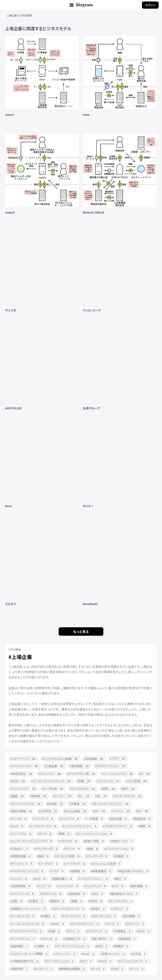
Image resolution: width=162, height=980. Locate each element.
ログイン (150, 5)
